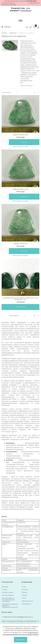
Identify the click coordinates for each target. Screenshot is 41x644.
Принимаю (21, 640)
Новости (25, 592)
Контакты (25, 590)
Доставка (5, 587)
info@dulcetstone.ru (25, 617)
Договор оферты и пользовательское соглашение (8, 600)
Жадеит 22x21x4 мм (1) (20, 135)
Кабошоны (13, 33)
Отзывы (25, 595)
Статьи (24, 598)
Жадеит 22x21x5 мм (20, 244)
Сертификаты (26, 604)
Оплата (4, 590)
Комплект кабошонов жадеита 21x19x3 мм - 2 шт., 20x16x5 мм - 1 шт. (20, 299)
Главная (4, 33)
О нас (24, 587)
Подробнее (20, 307)
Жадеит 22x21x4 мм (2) (21, 189)
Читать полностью (26, 85)
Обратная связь (27, 601)
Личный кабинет (8, 595)
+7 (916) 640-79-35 (34, 3)
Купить (24, 142)
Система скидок (8, 592)
